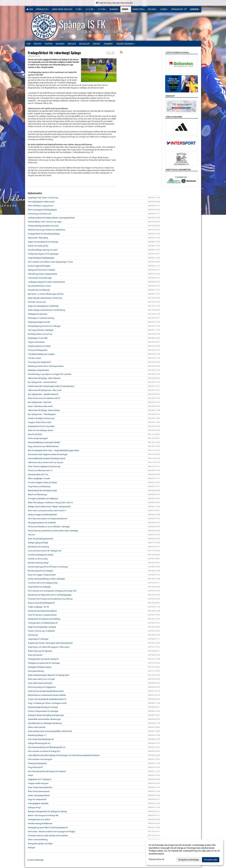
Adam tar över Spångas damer (41, 430)
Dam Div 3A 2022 (35, 434)
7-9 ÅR (79, 9)
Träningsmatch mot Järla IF (39, 819)
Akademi (114, 9)
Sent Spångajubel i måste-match (41, 202)
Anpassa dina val (156, 859)
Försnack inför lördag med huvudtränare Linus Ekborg (50, 599)
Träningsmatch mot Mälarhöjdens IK (43, 623)
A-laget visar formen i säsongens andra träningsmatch (50, 643)
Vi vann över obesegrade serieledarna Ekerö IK (47, 699)
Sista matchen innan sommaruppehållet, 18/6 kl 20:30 (50, 731)
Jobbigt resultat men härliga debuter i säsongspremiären (51, 218)
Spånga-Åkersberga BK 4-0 (39, 743)
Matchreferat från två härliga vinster (42, 491)
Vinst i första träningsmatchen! (41, 539)
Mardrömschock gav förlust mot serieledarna (47, 230)
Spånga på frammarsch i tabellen (42, 270)
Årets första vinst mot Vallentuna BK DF (44, 398)
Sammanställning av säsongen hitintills (44, 442)
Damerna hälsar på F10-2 (38, 474)
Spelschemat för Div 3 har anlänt (41, 426)
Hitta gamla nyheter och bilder (40, 844)
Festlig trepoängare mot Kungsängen (43, 254)
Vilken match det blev (37, 727)
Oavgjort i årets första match (40, 422)
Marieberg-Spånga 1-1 (37, 735)
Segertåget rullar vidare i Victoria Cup (43, 198)
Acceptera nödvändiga (189, 860)
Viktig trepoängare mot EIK (39, 322)
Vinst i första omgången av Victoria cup (44, 466)
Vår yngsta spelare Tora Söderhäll (42, 523)
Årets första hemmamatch (39, 791)
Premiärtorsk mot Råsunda (39, 290)
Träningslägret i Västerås (38, 803)
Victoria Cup (33, 635)
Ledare (164, 9)
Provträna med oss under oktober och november (48, 836)
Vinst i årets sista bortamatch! (40, 683)
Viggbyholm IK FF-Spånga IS (40, 779)
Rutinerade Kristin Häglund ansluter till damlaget (48, 454)
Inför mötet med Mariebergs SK (41, 739)
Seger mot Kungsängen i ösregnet (42, 627)
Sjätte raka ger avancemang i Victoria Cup (45, 298)
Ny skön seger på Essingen (39, 266)
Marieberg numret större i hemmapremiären (46, 366)
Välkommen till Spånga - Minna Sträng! (44, 410)
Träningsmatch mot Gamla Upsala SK (43, 659)
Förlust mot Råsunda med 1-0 (40, 470)
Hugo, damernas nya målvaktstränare (43, 446)
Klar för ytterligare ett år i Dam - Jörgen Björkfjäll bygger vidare (53, 450)
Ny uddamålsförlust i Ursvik (39, 286)
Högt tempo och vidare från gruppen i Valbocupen (49, 647)
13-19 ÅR (102, 9)
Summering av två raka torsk (40, 214)
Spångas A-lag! (34, 807)
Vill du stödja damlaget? (38, 438)
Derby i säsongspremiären (39, 795)
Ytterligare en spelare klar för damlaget (44, 663)
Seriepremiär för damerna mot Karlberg (44, 619)
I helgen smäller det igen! (38, 783)
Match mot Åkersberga (37, 495)
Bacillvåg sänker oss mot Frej (40, 334)
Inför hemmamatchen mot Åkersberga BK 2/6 (47, 747)
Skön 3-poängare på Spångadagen (42, 210)
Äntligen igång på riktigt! (38, 543)
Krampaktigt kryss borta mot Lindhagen (44, 326)
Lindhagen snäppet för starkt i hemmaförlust (46, 282)
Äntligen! (32, 848)
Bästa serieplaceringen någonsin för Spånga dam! (49, 675)
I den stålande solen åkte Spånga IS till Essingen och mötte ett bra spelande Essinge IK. (64, 755)
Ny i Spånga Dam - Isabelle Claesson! (43, 394)
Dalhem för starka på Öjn (38, 246)
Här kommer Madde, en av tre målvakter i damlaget (49, 527)
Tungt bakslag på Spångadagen (41, 258)
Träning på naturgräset (37, 763)
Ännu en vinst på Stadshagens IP (41, 603)
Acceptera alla (211, 860)
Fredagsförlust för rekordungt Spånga (54, 53)
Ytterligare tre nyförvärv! (38, 314)
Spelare (153, 9)
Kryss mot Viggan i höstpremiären (42, 575)
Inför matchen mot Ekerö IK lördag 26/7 (44, 751)
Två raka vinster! (34, 358)
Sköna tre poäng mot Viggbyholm (42, 687)
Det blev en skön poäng (38, 559)
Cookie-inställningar (35, 860)
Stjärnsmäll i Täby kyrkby (38, 238)
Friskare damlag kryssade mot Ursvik (43, 226)
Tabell (30, 775)
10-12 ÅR (90, 9)
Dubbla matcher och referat (39, 346)
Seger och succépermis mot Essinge (43, 242)
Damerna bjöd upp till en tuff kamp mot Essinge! (48, 567)
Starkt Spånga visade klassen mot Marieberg (46, 310)
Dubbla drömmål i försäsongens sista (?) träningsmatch (51, 386)
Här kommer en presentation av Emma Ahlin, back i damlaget (53, 531)
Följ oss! (31, 535)
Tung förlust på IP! (35, 767)
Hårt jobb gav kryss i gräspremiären (43, 274)
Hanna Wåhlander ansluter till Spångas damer (47, 458)
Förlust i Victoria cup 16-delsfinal (41, 631)
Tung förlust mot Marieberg (39, 487)
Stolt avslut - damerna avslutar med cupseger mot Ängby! (52, 832)
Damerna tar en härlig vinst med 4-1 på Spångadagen (50, 595)
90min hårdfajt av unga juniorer (41, 206)
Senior (126, 9)
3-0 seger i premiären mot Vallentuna (43, 499)
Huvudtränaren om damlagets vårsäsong (45, 723)
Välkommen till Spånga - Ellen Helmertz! (44, 378)
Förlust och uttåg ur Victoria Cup (41, 418)
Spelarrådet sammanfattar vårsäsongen (44, 719)
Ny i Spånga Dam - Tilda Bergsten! (42, 414)
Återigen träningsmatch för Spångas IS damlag (47, 811)
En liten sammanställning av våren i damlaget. (47, 579)
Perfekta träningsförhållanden (40, 824)
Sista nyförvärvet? (35, 655)
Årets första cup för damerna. (40, 651)
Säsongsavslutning (36, 671)
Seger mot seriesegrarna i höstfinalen (43, 306)
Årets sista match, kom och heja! (41, 679)
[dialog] (184, 852)
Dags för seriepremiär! (37, 799)
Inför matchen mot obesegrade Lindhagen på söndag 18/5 (52, 591)
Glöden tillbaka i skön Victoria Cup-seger (45, 222)
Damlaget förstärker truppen (40, 667)
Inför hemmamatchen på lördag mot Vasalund (47, 771)
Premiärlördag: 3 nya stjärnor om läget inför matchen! (50, 374)
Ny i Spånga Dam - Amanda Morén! (42, 382)
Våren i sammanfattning (38, 840)
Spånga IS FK (43, 9)
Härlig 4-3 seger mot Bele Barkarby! (42, 515)
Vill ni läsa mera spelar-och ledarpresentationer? (48, 519)
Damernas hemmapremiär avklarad (42, 611)
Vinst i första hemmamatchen (40, 787)
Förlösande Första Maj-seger (40, 278)
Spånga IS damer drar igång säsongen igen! (46, 715)
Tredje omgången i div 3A (38, 607)
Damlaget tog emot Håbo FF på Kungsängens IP (48, 828)
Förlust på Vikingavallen (38, 350)
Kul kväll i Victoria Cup (37, 302)
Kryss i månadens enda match (40, 406)
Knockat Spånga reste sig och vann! (43, 250)
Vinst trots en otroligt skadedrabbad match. (46, 691)
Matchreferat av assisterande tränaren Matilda (47, 695)
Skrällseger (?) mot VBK (38, 338)
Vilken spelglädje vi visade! (39, 478)
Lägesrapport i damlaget (38, 639)
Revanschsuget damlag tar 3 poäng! (43, 707)
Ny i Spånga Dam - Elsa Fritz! (40, 402)
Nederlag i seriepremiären (39, 370)
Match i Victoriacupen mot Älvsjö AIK (43, 815)
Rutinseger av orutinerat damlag (41, 318)
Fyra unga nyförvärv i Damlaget (41, 330)
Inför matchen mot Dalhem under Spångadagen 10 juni (50, 262)
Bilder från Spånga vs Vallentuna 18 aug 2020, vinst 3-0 (50, 503)
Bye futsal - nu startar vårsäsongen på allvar (46, 294)
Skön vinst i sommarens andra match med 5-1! (47, 511)
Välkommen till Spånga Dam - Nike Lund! (45, 390)
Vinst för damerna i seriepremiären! (42, 615)
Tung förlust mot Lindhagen (39, 587)
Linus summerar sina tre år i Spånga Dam (45, 551)
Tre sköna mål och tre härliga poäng (43, 583)
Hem (30, 9)
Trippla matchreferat (36, 342)
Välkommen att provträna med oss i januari (46, 462)
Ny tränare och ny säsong (38, 547)
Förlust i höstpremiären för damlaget (43, 711)
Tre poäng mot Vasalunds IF (40, 362)
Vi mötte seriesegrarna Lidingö (41, 555)
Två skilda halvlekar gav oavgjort (41, 354)
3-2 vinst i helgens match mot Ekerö (43, 483)
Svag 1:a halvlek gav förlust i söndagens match (47, 703)
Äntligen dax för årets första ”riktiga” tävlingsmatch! (49, 507)
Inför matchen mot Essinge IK (40, 759)
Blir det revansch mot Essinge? (41, 571)
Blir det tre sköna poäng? (38, 563)
